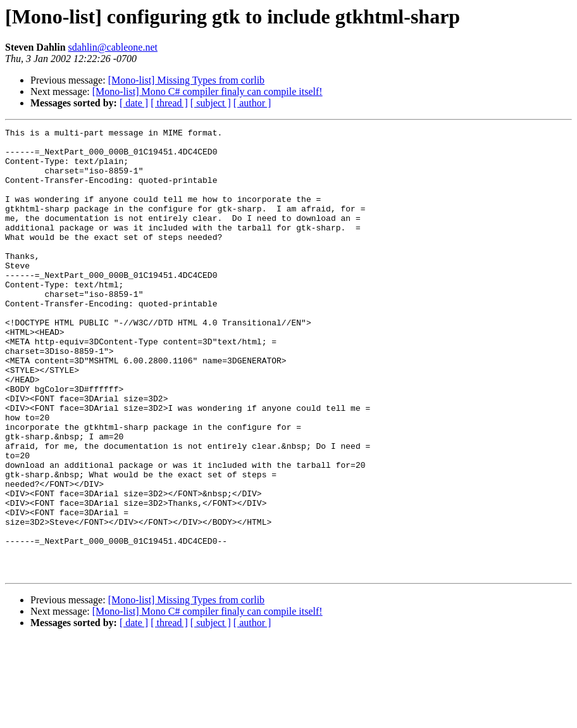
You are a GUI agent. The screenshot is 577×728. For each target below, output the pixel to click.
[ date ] (134, 103)
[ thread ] (169, 103)
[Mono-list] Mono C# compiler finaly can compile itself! (208, 91)
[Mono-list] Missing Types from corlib (186, 80)
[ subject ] (211, 103)
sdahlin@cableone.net (113, 47)
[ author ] (252, 103)
